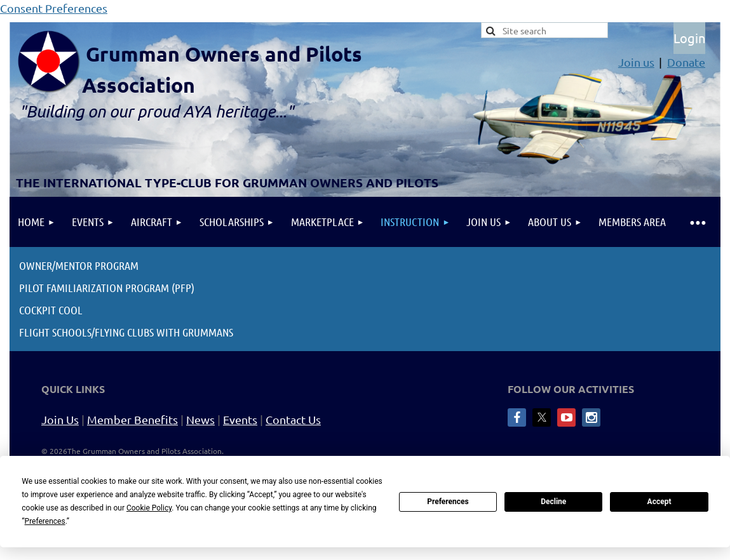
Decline (553, 502)
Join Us (60, 419)
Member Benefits (132, 419)
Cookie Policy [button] (149, 508)
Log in (689, 38)
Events (240, 419)
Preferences (448, 502)
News (200, 419)
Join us (636, 62)
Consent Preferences (54, 8)
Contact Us (293, 419)
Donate (686, 62)
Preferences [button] (45, 521)
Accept (659, 502)
